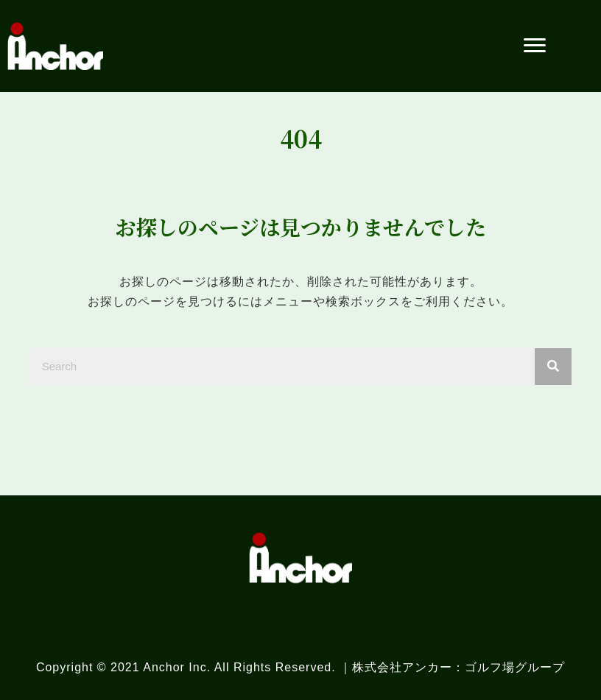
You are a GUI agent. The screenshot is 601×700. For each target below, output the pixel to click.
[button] (535, 46)
